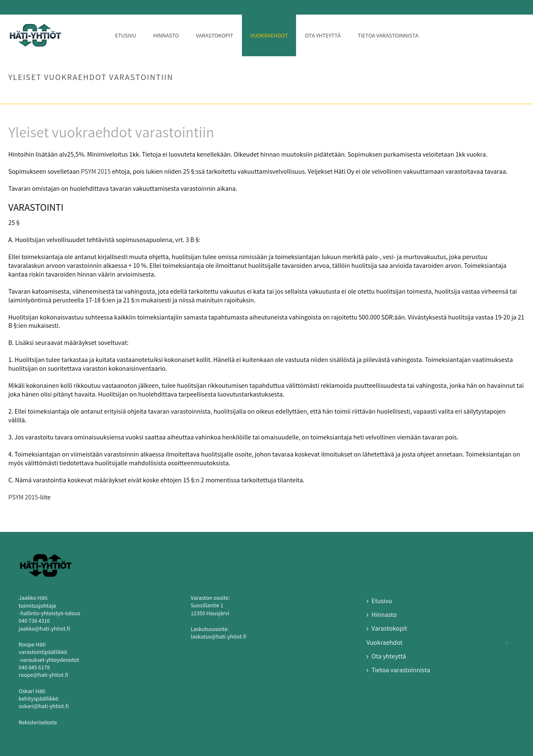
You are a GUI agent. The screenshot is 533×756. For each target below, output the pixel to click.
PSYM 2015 (96, 172)
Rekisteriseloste (38, 723)
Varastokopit (214, 36)
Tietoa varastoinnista (388, 36)
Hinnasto (166, 36)
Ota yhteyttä (323, 36)
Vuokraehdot (269, 36)
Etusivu (126, 36)
